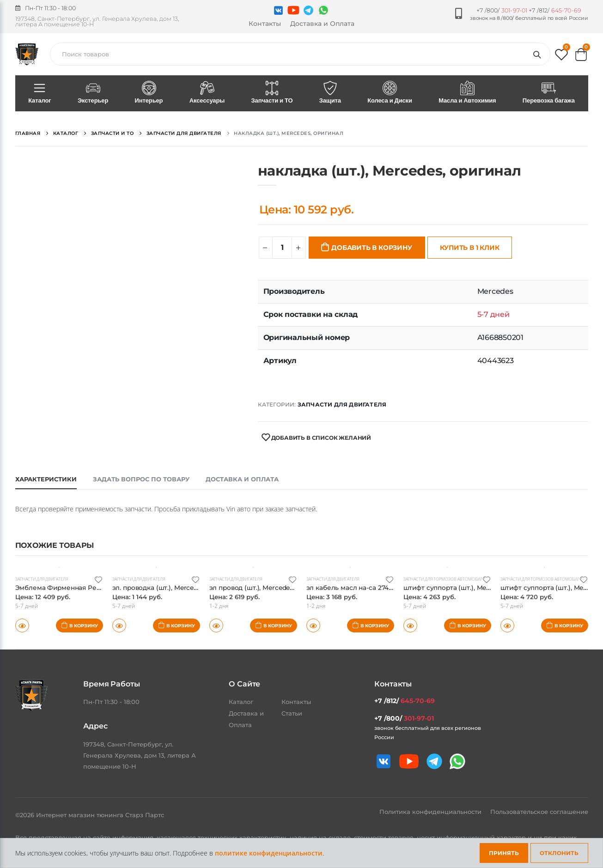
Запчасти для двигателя (342, 404)
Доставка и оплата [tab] (242, 479)
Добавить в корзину (372, 248)
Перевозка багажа (548, 93)
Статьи (292, 713)
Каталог (40, 93)
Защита (330, 93)
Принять (504, 853)
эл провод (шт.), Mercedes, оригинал (274, 587)
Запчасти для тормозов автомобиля (450, 579)
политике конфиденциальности (269, 853)
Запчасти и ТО (272, 93)
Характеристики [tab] (46, 479)
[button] (561, 57)
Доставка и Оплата (322, 24)
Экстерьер (93, 93)
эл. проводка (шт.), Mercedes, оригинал (181, 587)
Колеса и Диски (390, 93)
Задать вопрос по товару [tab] (141, 479)
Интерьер (149, 93)
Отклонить (559, 853)
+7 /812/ (555, 10)
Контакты (265, 24)
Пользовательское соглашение (539, 812)
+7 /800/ (502, 10)
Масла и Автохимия (468, 93)
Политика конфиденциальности (431, 812)
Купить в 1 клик (470, 248)
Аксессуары (207, 93)
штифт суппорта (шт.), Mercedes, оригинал (478, 587)
